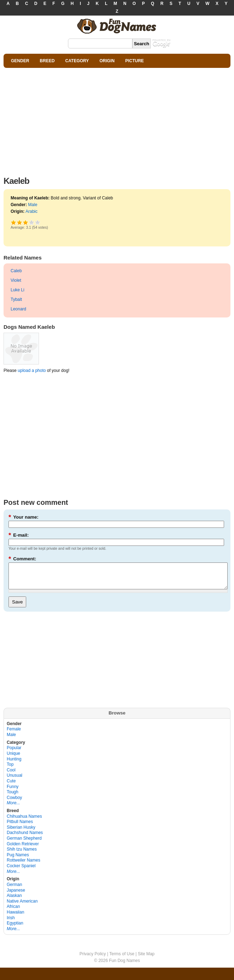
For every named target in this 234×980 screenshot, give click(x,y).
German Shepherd (24, 844)
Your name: (24, 517)
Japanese (16, 896)
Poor (14, 222)
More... (13, 808)
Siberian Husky (21, 833)
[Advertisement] (117, 120)
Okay (20, 222)
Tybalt (16, 299)
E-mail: (19, 535)
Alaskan (14, 901)
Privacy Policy (93, 959)
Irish (11, 923)
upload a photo (32, 371)
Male (33, 205)
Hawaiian (15, 917)
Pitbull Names (20, 827)
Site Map (146, 959)
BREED (47, 61)
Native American (22, 906)
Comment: (22, 559)
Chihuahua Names (24, 822)
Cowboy (14, 803)
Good (26, 222)
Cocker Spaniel (21, 871)
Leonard (18, 309)
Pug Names (18, 860)
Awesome (38, 222)
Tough (13, 797)
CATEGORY (77, 61)
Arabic (32, 211)
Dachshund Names (25, 838)
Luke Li (18, 290)
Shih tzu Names (22, 854)
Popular (14, 753)
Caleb (16, 271)
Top (10, 770)
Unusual (15, 781)
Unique (13, 759)
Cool (11, 775)
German (14, 890)
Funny (13, 792)
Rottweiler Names (24, 865)
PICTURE (135, 61)
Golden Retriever (23, 849)
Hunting (14, 764)
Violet (16, 280)
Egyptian (15, 928)
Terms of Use (122, 959)
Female (14, 734)
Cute (11, 786)
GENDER (20, 61)
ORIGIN (107, 61)
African (13, 912)
